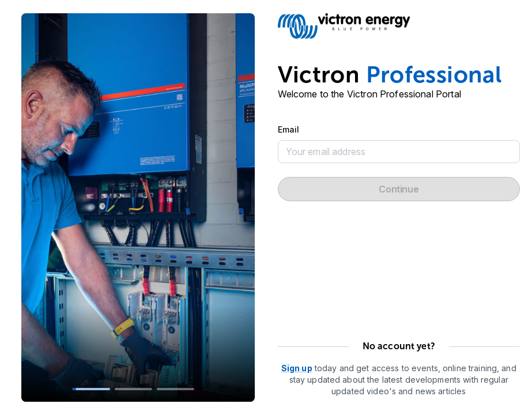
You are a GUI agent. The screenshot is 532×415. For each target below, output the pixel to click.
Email (289, 129)
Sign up (297, 368)
